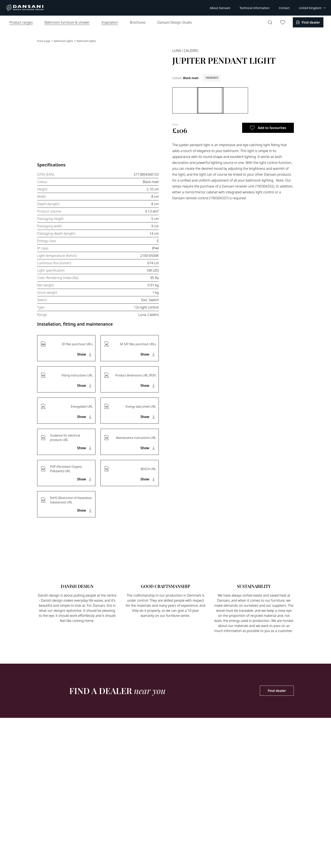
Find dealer (277, 691)
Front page (44, 41)
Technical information (255, 8)
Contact (284, 8)
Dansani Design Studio (175, 22)
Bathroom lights (64, 41)
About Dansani (220, 8)
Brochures (138, 22)
